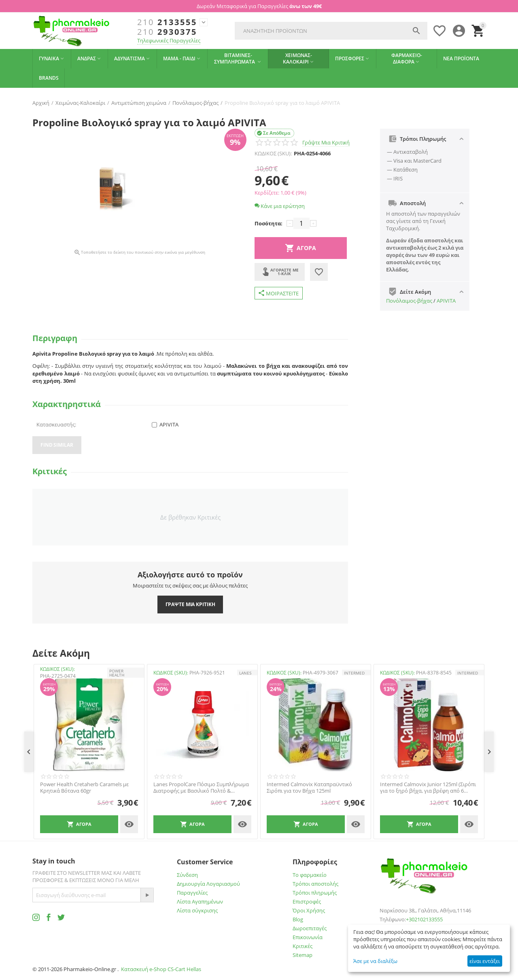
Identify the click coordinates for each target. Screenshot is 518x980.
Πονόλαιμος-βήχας (409, 301)
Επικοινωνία (308, 937)
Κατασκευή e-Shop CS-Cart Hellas (161, 969)
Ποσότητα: (269, 223)
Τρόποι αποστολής (315, 884)
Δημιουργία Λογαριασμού (208, 884)
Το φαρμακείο (310, 875)
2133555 (167, 22)
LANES (245, 673)
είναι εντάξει (485, 961)
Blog (298, 919)
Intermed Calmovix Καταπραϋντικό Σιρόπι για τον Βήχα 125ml (309, 788)
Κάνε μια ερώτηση (280, 206)
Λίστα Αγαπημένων (200, 902)
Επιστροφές (307, 902)
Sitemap (303, 955)
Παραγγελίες (192, 893)
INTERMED (354, 673)
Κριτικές (303, 946)
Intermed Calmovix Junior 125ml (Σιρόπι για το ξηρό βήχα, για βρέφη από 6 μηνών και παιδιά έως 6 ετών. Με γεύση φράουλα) (428, 788)
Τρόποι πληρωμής (315, 893)
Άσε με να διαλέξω (375, 961)
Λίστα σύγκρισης (197, 910)
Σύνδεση (187, 875)
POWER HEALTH (117, 673)
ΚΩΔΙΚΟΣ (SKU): (273, 153)
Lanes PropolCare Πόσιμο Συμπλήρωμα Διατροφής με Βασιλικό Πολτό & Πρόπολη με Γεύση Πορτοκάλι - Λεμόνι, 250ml (201, 788)
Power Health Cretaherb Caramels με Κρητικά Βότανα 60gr (84, 788)
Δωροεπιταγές (310, 928)
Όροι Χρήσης (309, 910)
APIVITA (446, 301)
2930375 (167, 32)
